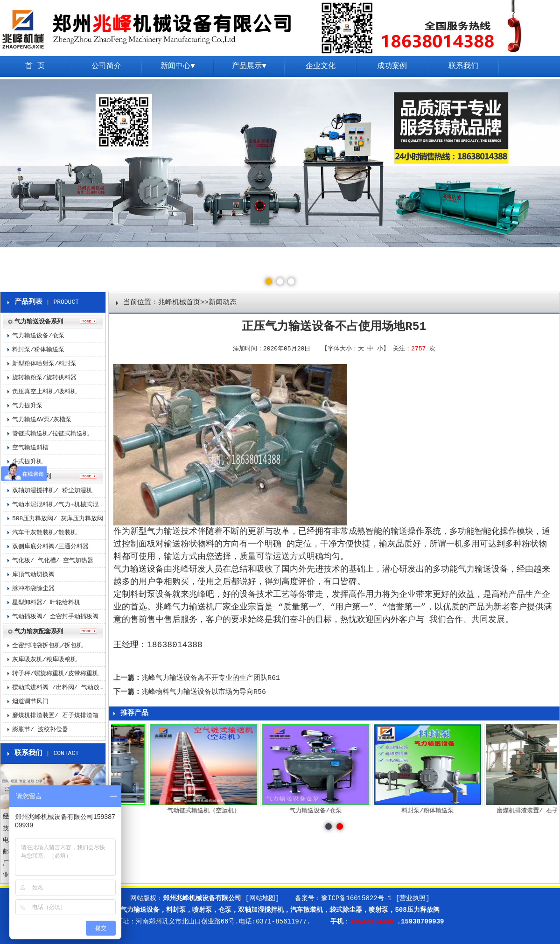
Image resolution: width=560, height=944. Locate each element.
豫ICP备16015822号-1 (356, 898)
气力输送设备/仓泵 (38, 336)
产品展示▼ (249, 66)
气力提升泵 (27, 406)
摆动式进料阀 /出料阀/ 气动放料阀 (59, 688)
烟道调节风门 (30, 702)
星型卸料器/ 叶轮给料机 (46, 603)
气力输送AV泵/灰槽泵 (42, 420)
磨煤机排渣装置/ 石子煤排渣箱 (55, 716)
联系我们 (463, 66)
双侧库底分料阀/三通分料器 (50, 547)
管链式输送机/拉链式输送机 (50, 434)
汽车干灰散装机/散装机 (44, 533)
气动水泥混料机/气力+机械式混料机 (59, 505)
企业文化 (321, 66)
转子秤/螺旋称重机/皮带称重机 (55, 674)
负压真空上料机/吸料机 (44, 392)
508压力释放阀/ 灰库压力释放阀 (58, 519)
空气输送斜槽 (30, 448)
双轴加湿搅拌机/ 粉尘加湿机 (52, 491)
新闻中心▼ (178, 66)
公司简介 (106, 66)
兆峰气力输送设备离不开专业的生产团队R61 (211, 678)
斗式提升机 (27, 462)
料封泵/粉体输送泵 (38, 350)
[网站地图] (262, 898)
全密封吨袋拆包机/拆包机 (47, 646)
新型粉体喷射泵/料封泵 (44, 364)
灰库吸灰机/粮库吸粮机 (44, 660)
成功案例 (392, 66)
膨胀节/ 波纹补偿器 (40, 730)
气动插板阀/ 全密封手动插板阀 (55, 617)
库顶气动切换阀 (33, 575)
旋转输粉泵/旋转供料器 (44, 378)
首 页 (35, 66)
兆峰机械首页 (179, 303)
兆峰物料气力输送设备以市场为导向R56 (204, 692)
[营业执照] (413, 898)
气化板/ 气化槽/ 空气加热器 (53, 561)
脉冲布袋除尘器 (33, 589)
